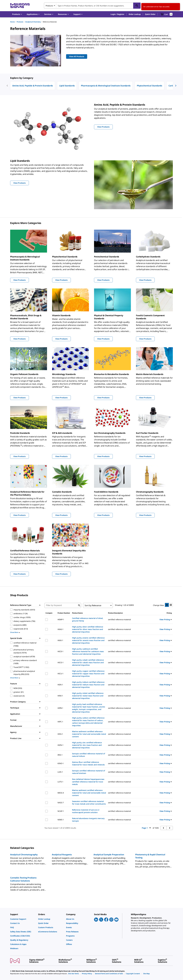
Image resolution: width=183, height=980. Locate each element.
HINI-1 (60, 696)
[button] (117, 14)
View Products (20, 280)
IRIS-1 (60, 755)
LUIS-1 (60, 772)
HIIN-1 (60, 685)
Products (20, 22)
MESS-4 (61, 793)
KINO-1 (61, 763)
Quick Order (150, 14)
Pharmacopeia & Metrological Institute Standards (106, 86)
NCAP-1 (61, 811)
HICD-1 (60, 651)
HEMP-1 (61, 619)
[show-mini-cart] (167, 14)
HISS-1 (60, 734)
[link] (23, 919)
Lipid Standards (67, 86)
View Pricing (166, 619)
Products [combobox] (49, 6)
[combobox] (92, 6)
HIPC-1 (60, 722)
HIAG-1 (60, 629)
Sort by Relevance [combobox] (93, 605)
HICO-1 (61, 662)
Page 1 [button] (146, 828)
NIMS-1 (61, 820)
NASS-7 (61, 803)
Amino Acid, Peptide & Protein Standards (33, 86)
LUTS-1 (60, 782)
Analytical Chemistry (33, 22)
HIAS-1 (60, 640)
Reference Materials (50, 22)
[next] (176, 86)
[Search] (137, 6)
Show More (15, 632)
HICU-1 (60, 674)
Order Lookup (135, 14)
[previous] (7, 86)
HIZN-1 (60, 745)
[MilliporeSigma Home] (20, 6)
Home (12, 22)
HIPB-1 (60, 708)
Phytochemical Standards (150, 86)
